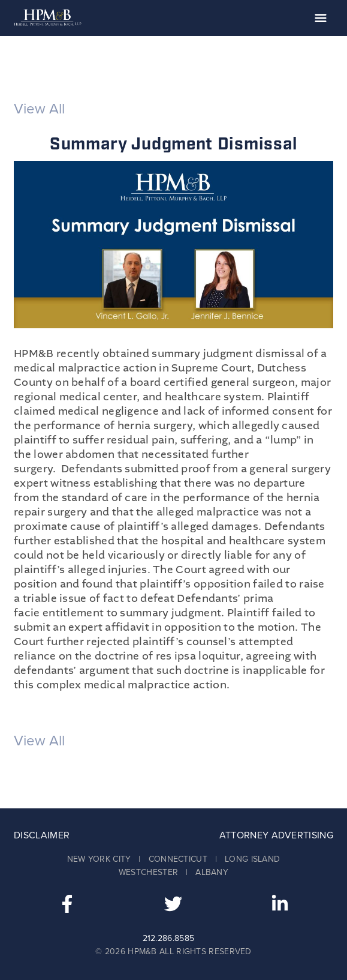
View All (39, 109)
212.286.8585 (169, 938)
